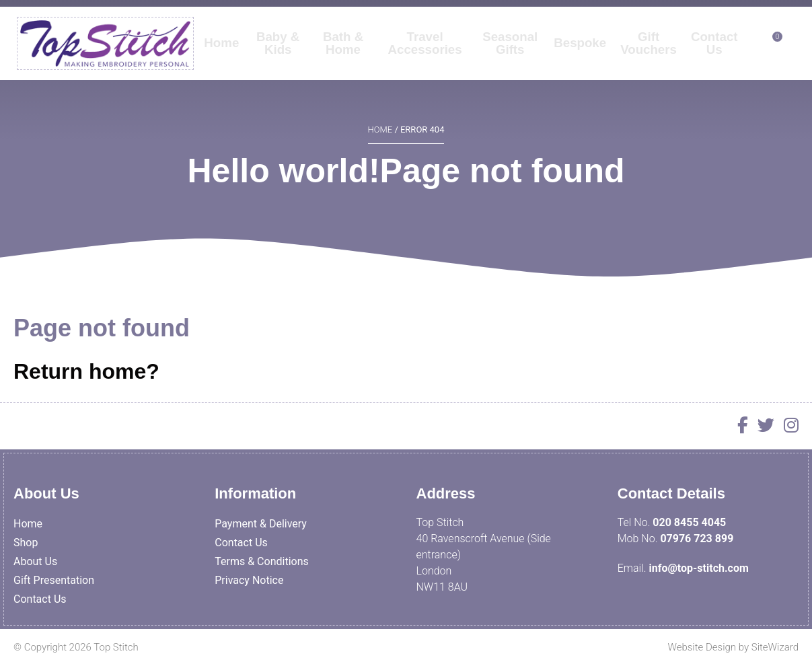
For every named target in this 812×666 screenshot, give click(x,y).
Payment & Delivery (261, 524)
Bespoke (580, 53)
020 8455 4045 (689, 522)
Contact (763, 15)
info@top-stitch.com (699, 568)
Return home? (86, 371)
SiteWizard (775, 647)
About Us (35, 561)
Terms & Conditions (262, 561)
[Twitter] (763, 428)
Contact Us (714, 54)
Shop (26, 543)
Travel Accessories (425, 54)
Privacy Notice (249, 580)
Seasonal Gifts (509, 54)
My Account (692, 15)
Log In (629, 15)
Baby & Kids (278, 54)
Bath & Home (345, 54)
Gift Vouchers (648, 54)
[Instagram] (788, 428)
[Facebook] (739, 428)
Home (222, 53)
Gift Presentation (54, 580)
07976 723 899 (697, 539)
